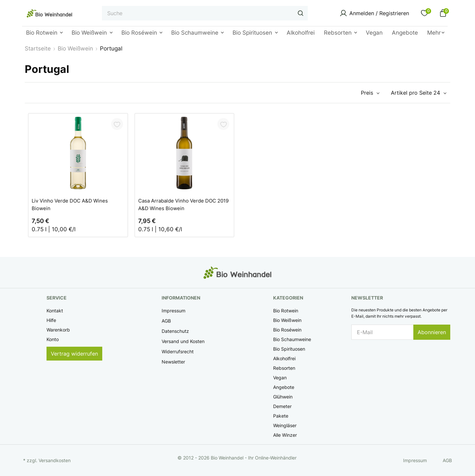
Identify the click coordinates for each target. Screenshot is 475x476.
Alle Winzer (285, 435)
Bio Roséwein (287, 330)
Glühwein (283, 397)
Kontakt (55, 311)
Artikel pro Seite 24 (415, 93)
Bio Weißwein (287, 320)
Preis (367, 93)
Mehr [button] (434, 33)
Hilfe (51, 320)
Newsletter (173, 362)
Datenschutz (175, 331)
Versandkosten (55, 460)
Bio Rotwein (286, 311)
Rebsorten (284, 368)
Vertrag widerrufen (74, 354)
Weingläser (285, 425)
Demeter (282, 406)
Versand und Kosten (183, 341)
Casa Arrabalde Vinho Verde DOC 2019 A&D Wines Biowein (183, 204)
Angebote (284, 387)
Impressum (174, 311)
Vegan (280, 378)
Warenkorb (58, 330)
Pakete (281, 416)
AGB (166, 321)
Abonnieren (432, 332)
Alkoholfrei (284, 358)
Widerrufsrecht (178, 351)
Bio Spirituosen (289, 349)
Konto (53, 339)
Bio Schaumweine (292, 339)
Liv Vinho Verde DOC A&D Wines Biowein (70, 204)
